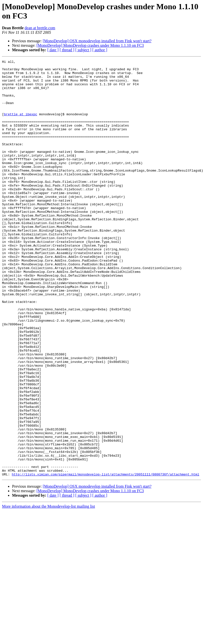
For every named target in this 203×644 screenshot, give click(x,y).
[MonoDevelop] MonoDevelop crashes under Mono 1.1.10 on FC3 (90, 45)
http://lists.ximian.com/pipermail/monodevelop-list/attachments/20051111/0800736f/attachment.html (106, 557)
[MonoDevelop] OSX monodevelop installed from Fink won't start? (97, 41)
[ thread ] (67, 50)
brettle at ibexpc (21, 125)
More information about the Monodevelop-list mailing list (49, 590)
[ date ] (53, 50)
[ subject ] (83, 50)
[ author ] (100, 50)
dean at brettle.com (40, 28)
